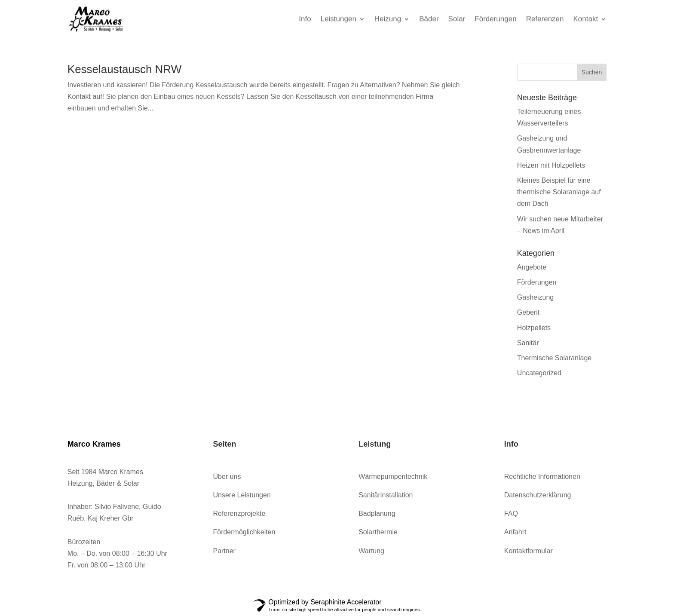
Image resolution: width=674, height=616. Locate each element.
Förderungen (537, 282)
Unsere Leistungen (242, 495)
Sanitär (528, 343)
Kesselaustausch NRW (124, 69)
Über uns (227, 477)
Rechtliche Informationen (542, 477)
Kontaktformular (528, 551)
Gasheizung (535, 297)
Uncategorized (539, 373)
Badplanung (377, 513)
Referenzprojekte (239, 513)
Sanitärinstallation (386, 495)
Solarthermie (378, 532)
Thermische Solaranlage (554, 358)
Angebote (532, 267)
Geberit (528, 312)
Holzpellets (534, 328)
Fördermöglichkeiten (244, 532)
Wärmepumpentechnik (393, 477)
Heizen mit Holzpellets (551, 165)
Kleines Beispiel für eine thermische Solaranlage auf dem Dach (559, 192)
